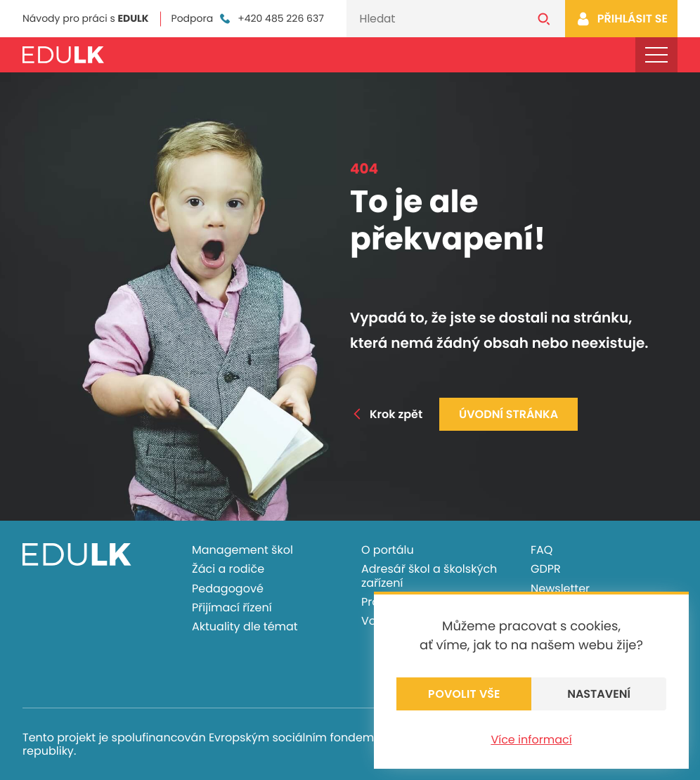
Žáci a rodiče (228, 569)
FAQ (542, 550)
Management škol (242, 550)
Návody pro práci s (86, 18)
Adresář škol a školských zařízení (429, 576)
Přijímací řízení (232, 607)
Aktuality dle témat (245, 626)
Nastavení (599, 694)
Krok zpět (386, 414)
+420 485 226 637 (271, 19)
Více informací (531, 740)
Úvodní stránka (508, 414)
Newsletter (560, 589)
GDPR (546, 569)
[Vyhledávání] (435, 19)
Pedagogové (228, 589)
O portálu (388, 550)
